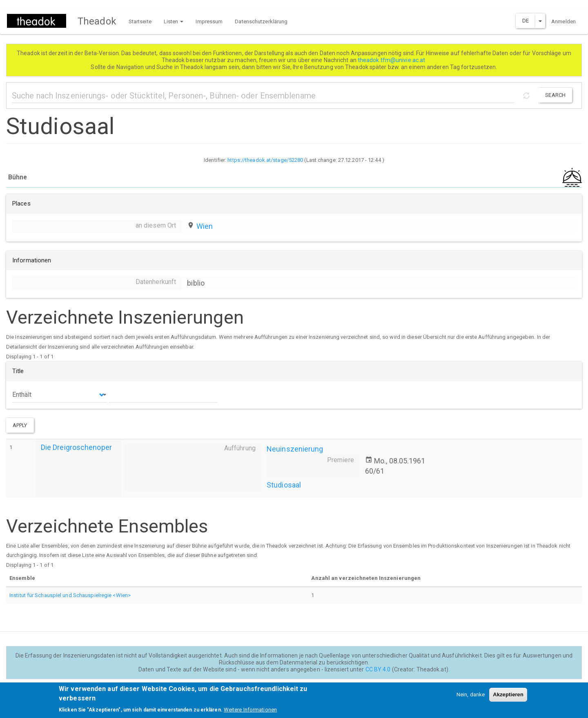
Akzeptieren (508, 696)
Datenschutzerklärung (261, 21)
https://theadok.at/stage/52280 (265, 160)
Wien (205, 226)
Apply (20, 425)
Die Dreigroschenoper (76, 447)
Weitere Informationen (250, 711)
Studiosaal (284, 485)
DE (526, 21)
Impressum (209, 21)
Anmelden (563, 21)
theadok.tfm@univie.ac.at (392, 60)
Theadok (97, 21)
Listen (174, 21)
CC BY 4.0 (378, 669)
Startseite (140, 21)
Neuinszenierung (295, 449)
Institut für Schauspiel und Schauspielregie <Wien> (70, 595)
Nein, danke (471, 696)
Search (555, 95)
